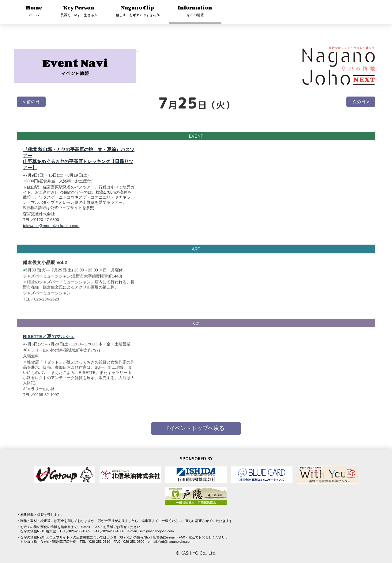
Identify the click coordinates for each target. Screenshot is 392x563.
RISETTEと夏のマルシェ (49, 346)
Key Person (79, 11)
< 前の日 (31, 102)
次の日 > (361, 102)
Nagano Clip (138, 11)
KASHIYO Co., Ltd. (198, 553)
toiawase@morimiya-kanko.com (51, 226)
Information (195, 11)
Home (34, 11)
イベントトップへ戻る (196, 428)
